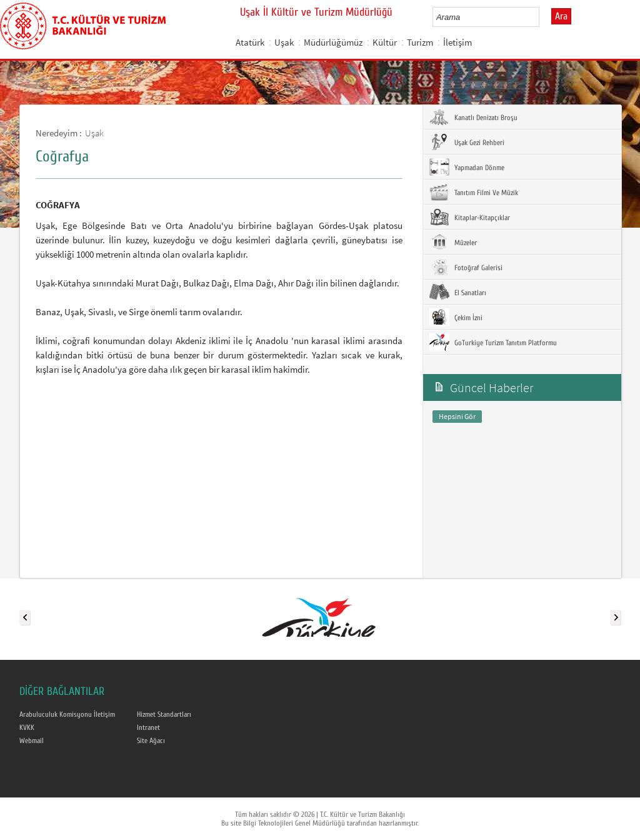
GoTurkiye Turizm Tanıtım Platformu (493, 342)
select (543, 17)
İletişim (457, 42)
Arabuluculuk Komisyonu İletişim (67, 714)
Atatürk (250, 42)
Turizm (420, 42)
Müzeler (453, 242)
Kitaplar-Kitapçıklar (470, 217)
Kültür (385, 42)
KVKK (27, 727)
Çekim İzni (456, 317)
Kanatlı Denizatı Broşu (473, 117)
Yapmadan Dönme (467, 167)
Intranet (148, 727)
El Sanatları (458, 292)
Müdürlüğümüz (333, 42)
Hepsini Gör (457, 416)
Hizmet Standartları (164, 714)
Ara (561, 16)
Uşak (284, 42)
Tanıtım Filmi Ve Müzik (474, 192)
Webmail (32, 741)
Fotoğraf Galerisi (466, 267)
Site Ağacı (151, 741)
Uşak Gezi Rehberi (467, 142)
